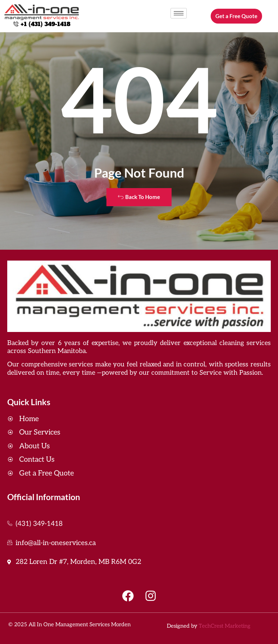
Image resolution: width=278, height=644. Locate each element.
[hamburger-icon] (179, 13)
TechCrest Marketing (225, 626)
